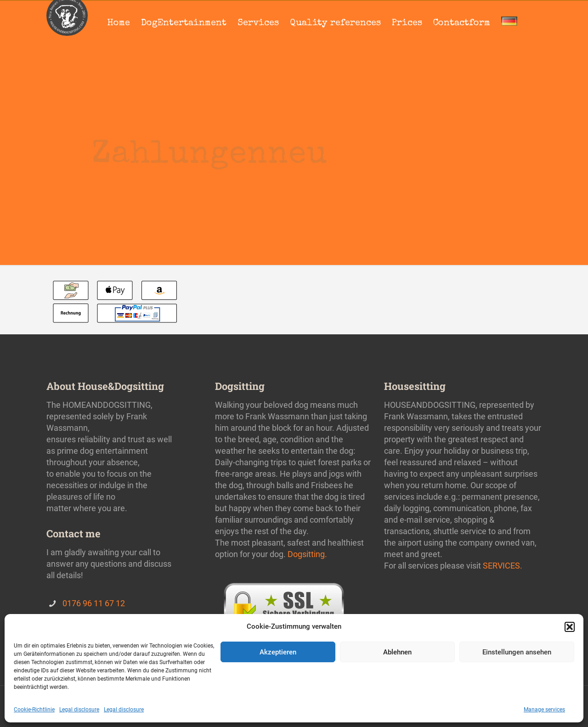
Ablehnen (397, 652)
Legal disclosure (79, 710)
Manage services (544, 710)
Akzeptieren (278, 652)
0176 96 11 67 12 (94, 603)
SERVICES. (503, 566)
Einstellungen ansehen (517, 652)
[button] (570, 627)
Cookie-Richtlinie (34, 710)
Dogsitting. (307, 554)
